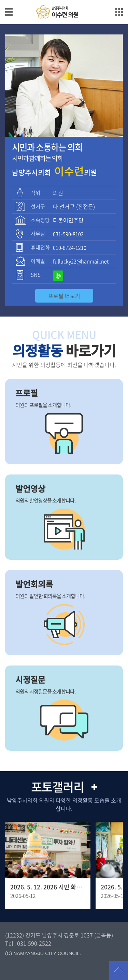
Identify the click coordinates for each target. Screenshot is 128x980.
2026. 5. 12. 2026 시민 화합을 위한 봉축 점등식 (48, 887)
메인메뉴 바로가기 (64, 1)
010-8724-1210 (70, 248)
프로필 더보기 (64, 296)
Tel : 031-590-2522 (28, 943)
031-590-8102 (68, 234)
